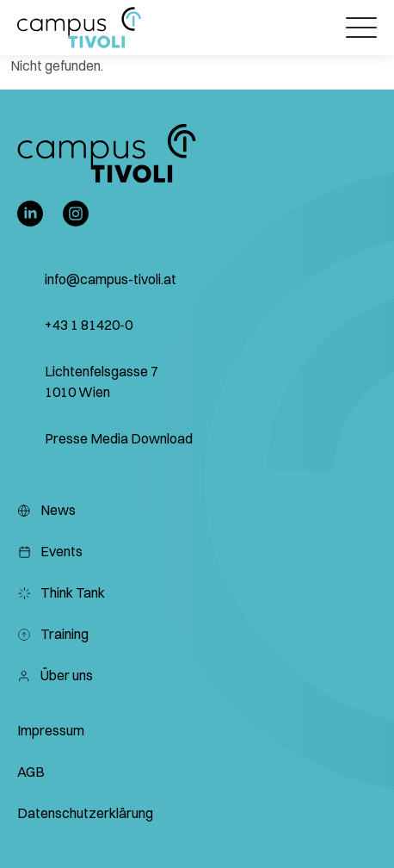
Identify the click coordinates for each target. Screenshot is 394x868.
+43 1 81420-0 (89, 325)
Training (53, 634)
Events (50, 551)
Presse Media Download (119, 438)
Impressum (51, 730)
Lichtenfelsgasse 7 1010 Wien (102, 381)
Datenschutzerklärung (85, 813)
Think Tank (61, 592)
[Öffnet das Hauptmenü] (361, 28)
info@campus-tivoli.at (111, 279)
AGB (31, 772)
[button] (79, 28)
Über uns (55, 675)
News (46, 510)
